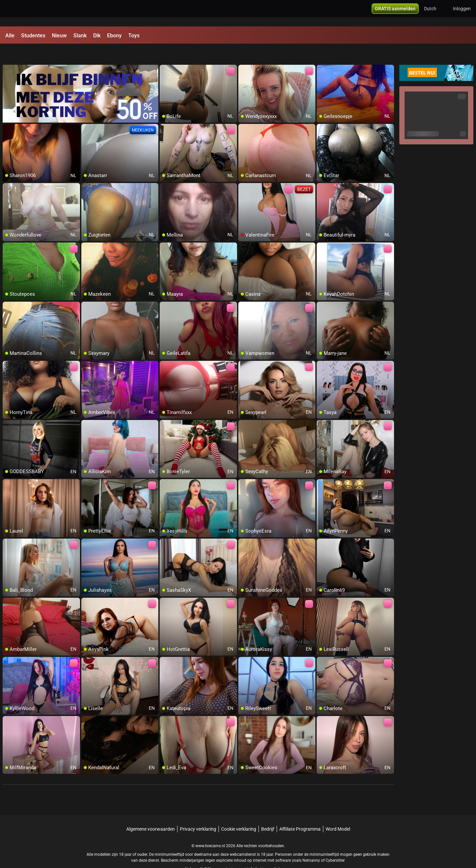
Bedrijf (268, 812)
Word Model (338, 812)
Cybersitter (335, 843)
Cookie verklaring (239, 812)
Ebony (114, 36)
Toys (134, 36)
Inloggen (462, 13)
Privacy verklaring (198, 812)
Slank (80, 36)
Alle (10, 36)
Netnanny (312, 843)
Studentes (33, 36)
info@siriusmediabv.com (269, 852)
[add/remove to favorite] (165, 53)
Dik (97, 36)
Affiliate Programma (300, 812)
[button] (435, 13)
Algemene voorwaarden (151, 812)
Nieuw (59, 36)
